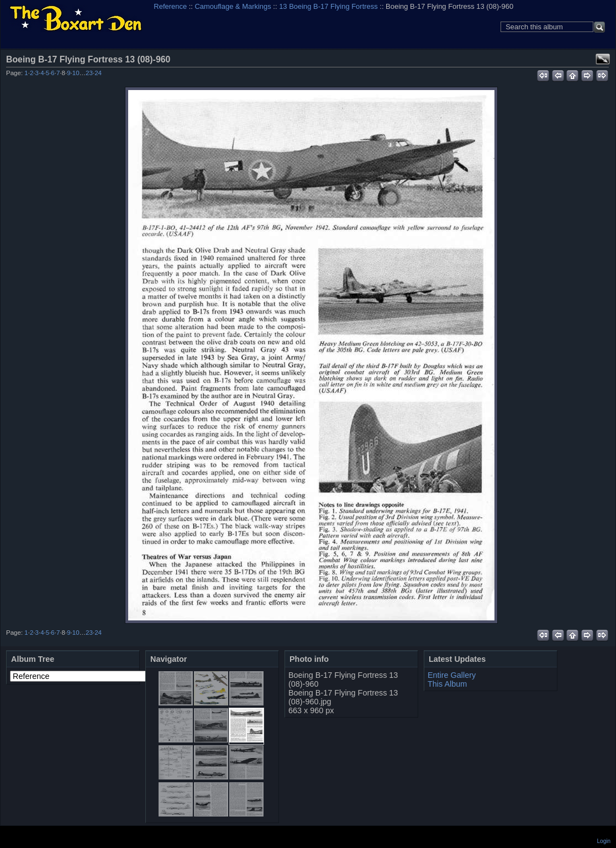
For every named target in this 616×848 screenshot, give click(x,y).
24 (98, 73)
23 (89, 73)
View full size (603, 59)
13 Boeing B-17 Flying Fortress (328, 6)
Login (604, 841)
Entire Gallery (452, 675)
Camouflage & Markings (233, 6)
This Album (447, 684)
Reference (170, 6)
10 (76, 73)
